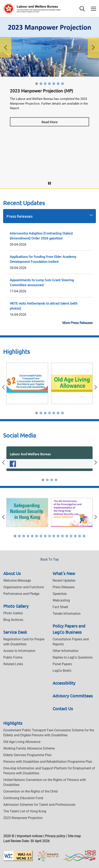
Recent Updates (64, 580)
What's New (64, 573)
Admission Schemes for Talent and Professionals (39, 805)
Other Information (66, 651)
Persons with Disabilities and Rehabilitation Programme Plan (48, 762)
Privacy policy (55, 836)
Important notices (30, 836)
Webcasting (61, 600)
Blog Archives (13, 620)
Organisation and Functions (24, 587)
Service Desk (15, 632)
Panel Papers (62, 664)
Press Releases (19, 216)
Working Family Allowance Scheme (29, 748)
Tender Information (67, 614)
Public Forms (13, 657)
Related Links (13, 664)
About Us (12, 573)
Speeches (60, 594)
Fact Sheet (60, 607)
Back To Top (49, 559)
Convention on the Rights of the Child (30, 791)
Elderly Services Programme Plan (27, 755)
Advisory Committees (73, 696)
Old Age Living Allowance (22, 742)
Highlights (13, 723)
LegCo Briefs (62, 671)
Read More (49, 122)
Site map (74, 836)
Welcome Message (17, 580)
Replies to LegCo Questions (73, 657)
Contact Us (63, 708)
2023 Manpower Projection (23, 818)
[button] (37, 84)
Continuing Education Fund (23, 798)
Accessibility (64, 683)
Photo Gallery (16, 606)
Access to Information (19, 651)
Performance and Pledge (21, 594)
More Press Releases (77, 323)
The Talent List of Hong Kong (25, 811)
